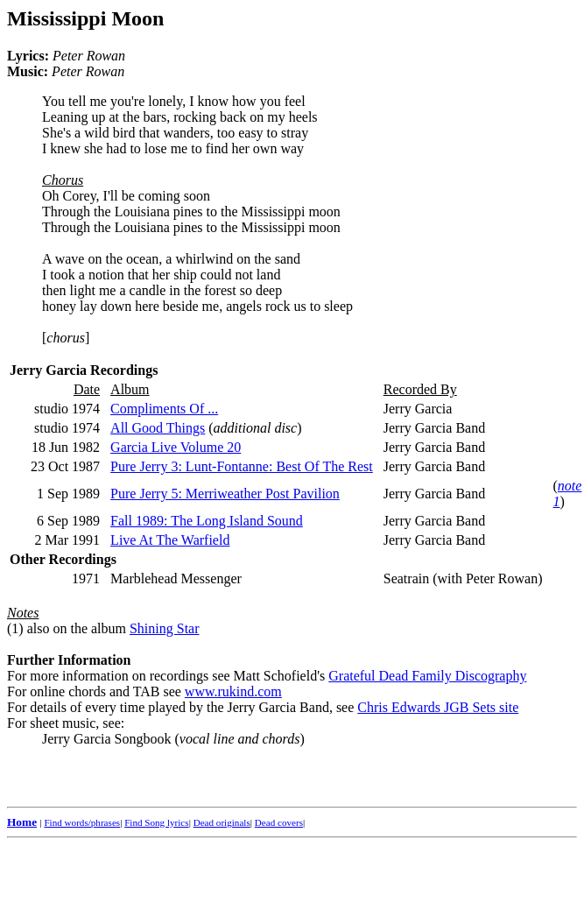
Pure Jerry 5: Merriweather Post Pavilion (225, 494)
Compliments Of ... (164, 409)
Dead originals (222, 822)
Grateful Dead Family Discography (427, 676)
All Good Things (158, 428)
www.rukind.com (233, 691)
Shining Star (165, 628)
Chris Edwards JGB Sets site (438, 707)
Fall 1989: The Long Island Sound (207, 521)
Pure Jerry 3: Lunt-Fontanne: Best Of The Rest (242, 466)
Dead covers (279, 822)
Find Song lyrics (156, 822)
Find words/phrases (82, 822)
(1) (15, 628)
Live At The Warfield (170, 540)
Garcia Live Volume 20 (176, 447)
